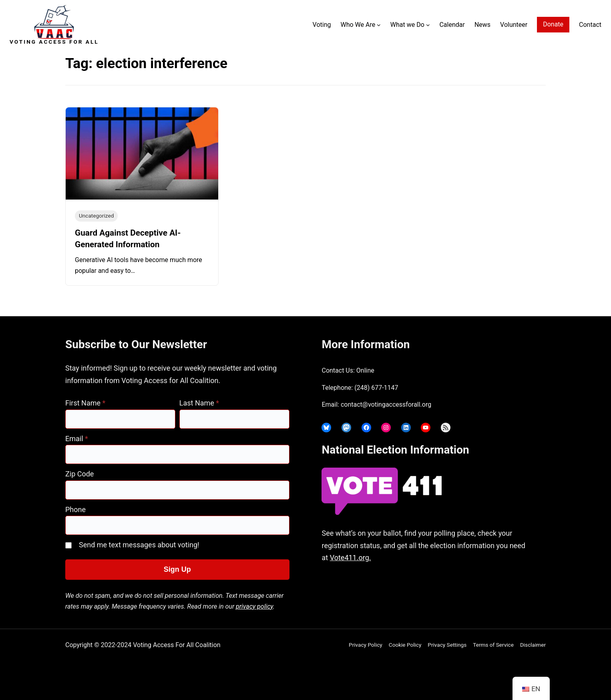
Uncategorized (96, 216)
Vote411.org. (351, 558)
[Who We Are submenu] (379, 25)
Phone (75, 509)
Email (77, 439)
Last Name (199, 403)
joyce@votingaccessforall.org (447, 589)
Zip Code (79, 474)
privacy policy (254, 606)
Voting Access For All (54, 42)
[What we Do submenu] (428, 25)
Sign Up (177, 569)
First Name (85, 403)
